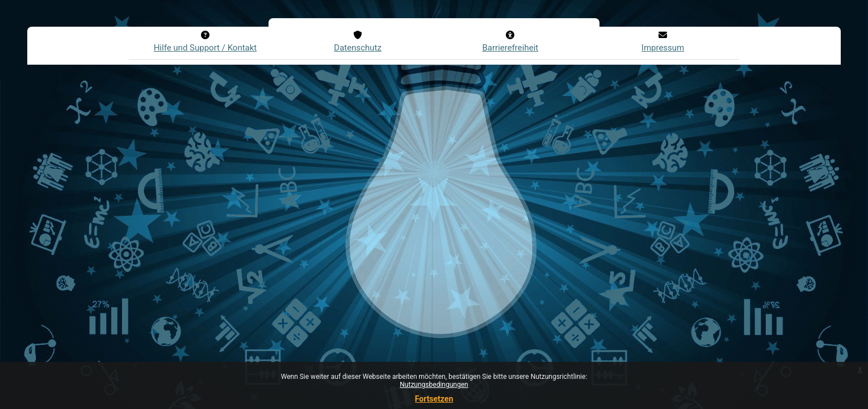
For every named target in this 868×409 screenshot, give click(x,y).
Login (322, 164)
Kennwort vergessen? (340, 192)
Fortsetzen (434, 399)
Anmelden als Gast (343, 347)
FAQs (428, 253)
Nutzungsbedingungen (434, 385)
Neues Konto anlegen (347, 278)
